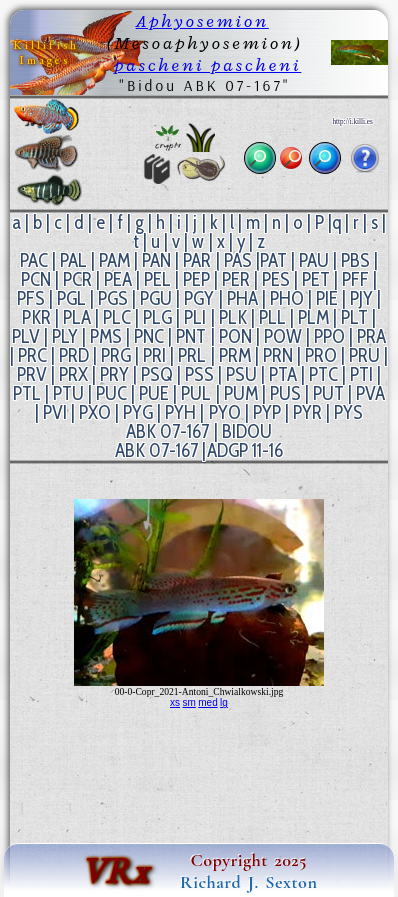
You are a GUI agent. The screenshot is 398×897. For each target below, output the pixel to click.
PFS (31, 298)
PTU (68, 393)
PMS (106, 336)
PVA (370, 393)
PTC (323, 374)
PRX (73, 374)
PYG (138, 412)
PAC (34, 260)
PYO (225, 412)
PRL (192, 355)
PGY (199, 298)
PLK (233, 317)
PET (316, 279)
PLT (354, 317)
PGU (156, 298)
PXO (95, 412)
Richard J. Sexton (248, 882)
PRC (32, 355)
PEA (118, 279)
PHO (287, 298)
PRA (371, 336)
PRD (74, 355)
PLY (65, 336)
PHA (242, 298)
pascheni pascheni (207, 65)
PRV (32, 374)
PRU (364, 355)
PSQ (157, 374)
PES (276, 279)
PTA (283, 374)
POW (283, 336)
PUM (241, 393)
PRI (154, 355)
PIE (327, 298)
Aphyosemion (202, 21)
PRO (321, 355)
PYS (348, 412)
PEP (196, 279)
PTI (361, 374)
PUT (328, 393)
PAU (314, 260)
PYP (267, 412)
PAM (114, 260)
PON (235, 336)
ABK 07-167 (167, 431)
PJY (361, 298)
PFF (355, 279)
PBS (355, 260)
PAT (273, 260)
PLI (195, 317)
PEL (157, 279)
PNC (149, 336)
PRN (278, 355)
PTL (27, 393)
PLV (26, 336)
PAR (197, 260)
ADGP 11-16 (245, 450)
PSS (199, 374)
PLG (157, 317)
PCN (36, 279)
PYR (307, 412)
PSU (241, 374)
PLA (77, 317)
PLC (117, 317)
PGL (71, 298)
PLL (272, 317)
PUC (111, 393)
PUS (285, 393)
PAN (156, 260)
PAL (73, 260)
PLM (313, 317)
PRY (114, 374)
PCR (77, 279)
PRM (235, 355)
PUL (196, 393)
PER (236, 279)
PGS (113, 298)
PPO (329, 336)
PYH (180, 412)
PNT (191, 336)
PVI (55, 412)
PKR (36, 317)
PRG (116, 355)
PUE (154, 393)
